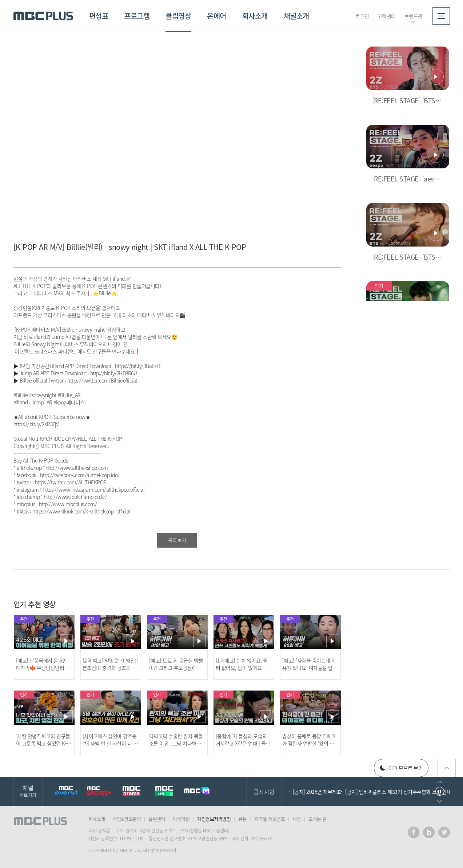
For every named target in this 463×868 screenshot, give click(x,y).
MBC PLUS (43, 16)
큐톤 (242, 819)
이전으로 (440, 782)
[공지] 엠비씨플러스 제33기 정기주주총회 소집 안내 (398, 792)
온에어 (217, 16)
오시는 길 (318, 819)
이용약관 (181, 819)
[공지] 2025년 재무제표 (317, 792)
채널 (28, 791)
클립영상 (178, 16)
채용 (297, 819)
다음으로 (440, 801)
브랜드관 (413, 16)
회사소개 (255, 16)
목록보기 (177, 540)
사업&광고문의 (127, 819)
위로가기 (447, 768)
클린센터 (157, 819)
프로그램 (137, 16)
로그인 (362, 16)
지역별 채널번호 (270, 819)
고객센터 (387, 16)
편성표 (99, 16)
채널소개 (296, 16)
